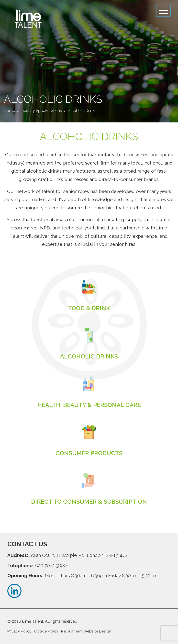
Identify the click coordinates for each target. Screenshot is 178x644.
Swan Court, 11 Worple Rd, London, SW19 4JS (78, 555)
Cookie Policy (46, 631)
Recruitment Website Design (86, 631)
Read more (89, 308)
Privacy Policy (19, 631)
